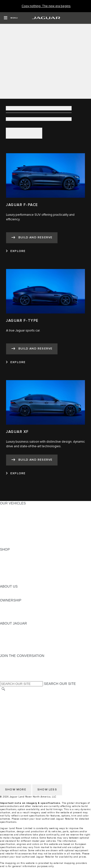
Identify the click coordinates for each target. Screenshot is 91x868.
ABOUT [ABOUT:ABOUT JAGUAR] (6, 628)
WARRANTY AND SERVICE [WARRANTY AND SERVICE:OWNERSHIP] (22, 614)
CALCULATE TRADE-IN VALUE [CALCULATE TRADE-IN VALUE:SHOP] (25, 577)
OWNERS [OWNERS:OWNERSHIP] (8, 605)
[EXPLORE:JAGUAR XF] (16, 474)
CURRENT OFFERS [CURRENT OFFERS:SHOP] (16, 554)
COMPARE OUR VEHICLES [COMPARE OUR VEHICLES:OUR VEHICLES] (22, 540)
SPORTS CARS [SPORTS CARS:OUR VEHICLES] (12, 522)
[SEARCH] (3, 689)
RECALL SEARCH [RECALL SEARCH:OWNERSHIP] (14, 619)
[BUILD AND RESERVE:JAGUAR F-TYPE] (32, 349)
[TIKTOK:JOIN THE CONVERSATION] (8, 665)
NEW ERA (8, 545)
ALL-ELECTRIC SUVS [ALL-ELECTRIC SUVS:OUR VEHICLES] (17, 517)
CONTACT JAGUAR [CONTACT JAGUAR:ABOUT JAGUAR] (16, 642)
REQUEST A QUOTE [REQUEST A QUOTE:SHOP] (17, 563)
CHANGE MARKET (15, 694)
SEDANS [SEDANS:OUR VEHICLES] (7, 526)
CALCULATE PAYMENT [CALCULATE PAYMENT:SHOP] (19, 573)
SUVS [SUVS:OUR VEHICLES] (5, 512)
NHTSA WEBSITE (14, 699)
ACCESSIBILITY (13, 722)
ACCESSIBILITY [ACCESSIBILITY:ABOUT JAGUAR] (13, 651)
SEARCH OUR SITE (60, 684)
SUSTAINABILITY (14, 596)
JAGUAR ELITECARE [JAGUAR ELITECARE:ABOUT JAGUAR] (17, 633)
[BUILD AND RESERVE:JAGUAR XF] (32, 460)
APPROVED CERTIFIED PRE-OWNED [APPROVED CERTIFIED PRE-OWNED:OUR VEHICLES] (31, 536)
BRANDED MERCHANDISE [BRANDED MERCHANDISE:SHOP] (22, 582)
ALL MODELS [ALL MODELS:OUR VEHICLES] (11, 508)
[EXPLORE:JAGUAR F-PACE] (16, 251)
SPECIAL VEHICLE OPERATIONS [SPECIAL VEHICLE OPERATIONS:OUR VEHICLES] (27, 531)
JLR (3, 591)
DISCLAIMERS (12, 731)
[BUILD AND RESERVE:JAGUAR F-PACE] (32, 238)
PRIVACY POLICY (14, 703)
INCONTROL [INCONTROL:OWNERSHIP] (10, 609)
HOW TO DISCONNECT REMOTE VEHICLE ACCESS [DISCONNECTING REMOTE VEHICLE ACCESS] (42, 736)
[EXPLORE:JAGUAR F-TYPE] (16, 362)
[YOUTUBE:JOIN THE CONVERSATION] (10, 670)
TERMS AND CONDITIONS (21, 717)
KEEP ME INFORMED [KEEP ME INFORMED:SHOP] (17, 568)
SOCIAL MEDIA (12, 726)
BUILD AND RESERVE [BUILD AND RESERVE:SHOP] (18, 559)
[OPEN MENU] (11, 18)
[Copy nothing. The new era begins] (46, 6)
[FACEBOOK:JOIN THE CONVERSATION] (12, 674)
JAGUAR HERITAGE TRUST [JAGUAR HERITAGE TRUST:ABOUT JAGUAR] (23, 646)
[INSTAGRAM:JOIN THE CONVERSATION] (12, 660)
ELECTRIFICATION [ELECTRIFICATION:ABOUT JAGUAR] (15, 637)
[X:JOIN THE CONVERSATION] (3, 679)
